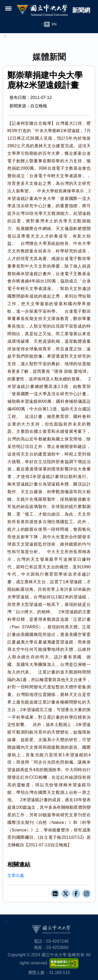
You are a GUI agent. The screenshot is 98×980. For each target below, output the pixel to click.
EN (54, 24)
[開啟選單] (8, 8)
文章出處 (16, 875)
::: (43, 24)
